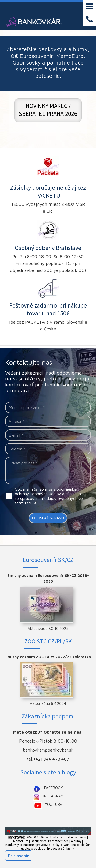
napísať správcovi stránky (41, 845)
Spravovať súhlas (58, 849)
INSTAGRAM (54, 796)
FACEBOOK (54, 788)
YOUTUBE (53, 804)
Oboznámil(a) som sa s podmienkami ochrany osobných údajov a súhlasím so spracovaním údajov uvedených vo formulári (49, 496)
